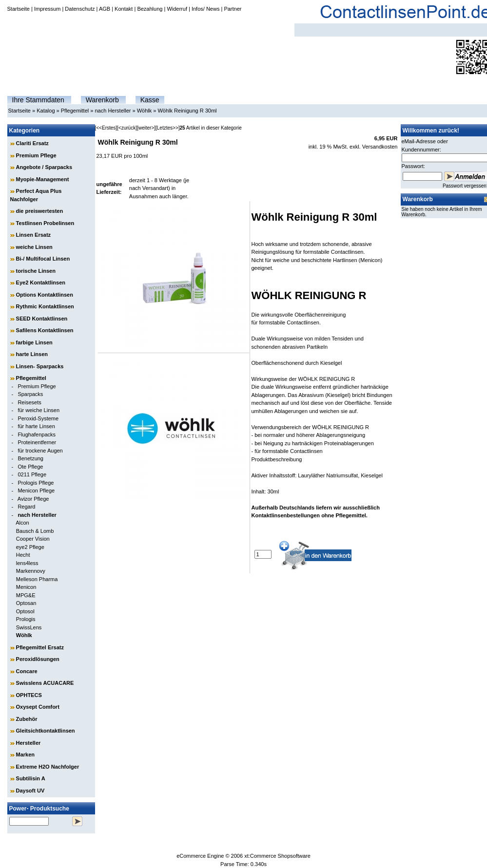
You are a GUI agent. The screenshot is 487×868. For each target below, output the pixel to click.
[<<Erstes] (106, 128)
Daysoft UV (30, 791)
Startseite (19, 9)
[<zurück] (127, 128)
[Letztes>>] (167, 128)
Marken (26, 755)
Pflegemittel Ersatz (40, 647)
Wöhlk (145, 111)
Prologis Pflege (36, 483)
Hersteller (29, 743)
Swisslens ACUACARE (45, 683)
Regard (26, 507)
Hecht (23, 555)
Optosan (26, 603)
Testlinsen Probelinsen (45, 223)
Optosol (25, 611)
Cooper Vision (33, 539)
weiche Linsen (34, 247)
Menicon (26, 587)
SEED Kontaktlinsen (42, 319)
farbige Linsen (34, 342)
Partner (233, 9)
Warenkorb (102, 100)
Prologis (26, 619)
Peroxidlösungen (38, 659)
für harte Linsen (36, 426)
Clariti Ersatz (32, 143)
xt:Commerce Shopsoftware (277, 856)
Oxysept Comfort (38, 707)
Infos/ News (205, 9)
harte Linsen (32, 354)
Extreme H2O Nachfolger (48, 767)
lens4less (27, 563)
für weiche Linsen (39, 410)
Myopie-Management (43, 179)
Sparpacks (30, 394)
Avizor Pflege (33, 499)
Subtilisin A (31, 778)
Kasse (150, 100)
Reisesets (29, 402)
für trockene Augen (40, 451)
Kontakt (124, 9)
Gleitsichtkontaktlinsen (46, 731)
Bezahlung (150, 9)
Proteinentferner (37, 442)
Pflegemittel (75, 111)
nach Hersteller (113, 111)
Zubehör (27, 719)
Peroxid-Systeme (38, 418)
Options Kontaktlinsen (45, 295)
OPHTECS (29, 695)
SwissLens (29, 627)
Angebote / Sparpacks (44, 167)
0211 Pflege (32, 474)
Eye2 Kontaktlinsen (41, 283)
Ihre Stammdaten (38, 100)
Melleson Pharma (37, 579)
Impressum (47, 9)
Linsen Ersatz (34, 235)
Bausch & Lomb (35, 531)
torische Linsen (36, 271)
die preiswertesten (40, 211)
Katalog (46, 111)
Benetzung (30, 458)
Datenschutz (80, 9)
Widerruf (177, 9)
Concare (27, 671)
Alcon (22, 523)
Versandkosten (380, 147)
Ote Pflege (30, 467)
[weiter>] (146, 128)
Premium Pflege (36, 155)
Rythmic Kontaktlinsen (45, 306)
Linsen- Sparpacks (40, 366)
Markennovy (31, 571)
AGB (105, 9)
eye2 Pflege (30, 547)
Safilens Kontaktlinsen (45, 330)
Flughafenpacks (37, 434)
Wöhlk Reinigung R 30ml (187, 111)
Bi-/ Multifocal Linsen (43, 259)
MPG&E (26, 595)
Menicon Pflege (36, 491)
